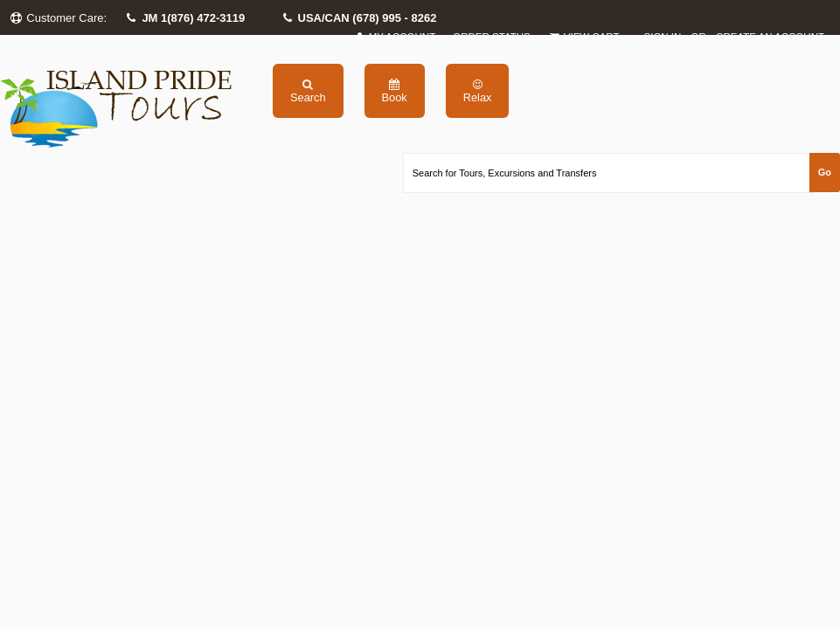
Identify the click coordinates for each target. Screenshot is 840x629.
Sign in (663, 37)
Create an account (770, 37)
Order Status (492, 37)
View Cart (584, 37)
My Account (395, 37)
